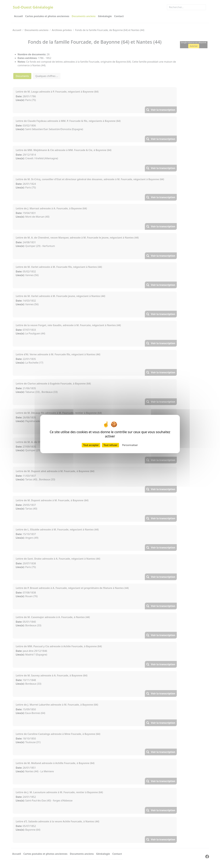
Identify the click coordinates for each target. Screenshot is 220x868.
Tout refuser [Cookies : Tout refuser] (110, 445)
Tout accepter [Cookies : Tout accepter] (91, 445)
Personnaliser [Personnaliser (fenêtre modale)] (130, 445)
